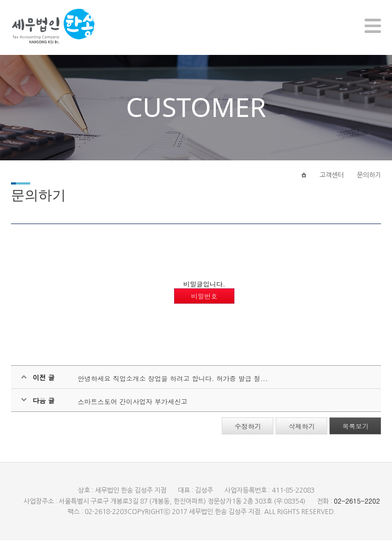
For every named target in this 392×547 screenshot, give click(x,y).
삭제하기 (301, 432)
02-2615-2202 (357, 507)
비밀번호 (204, 302)
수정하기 (248, 432)
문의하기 (369, 180)
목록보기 (355, 432)
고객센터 (332, 180)
